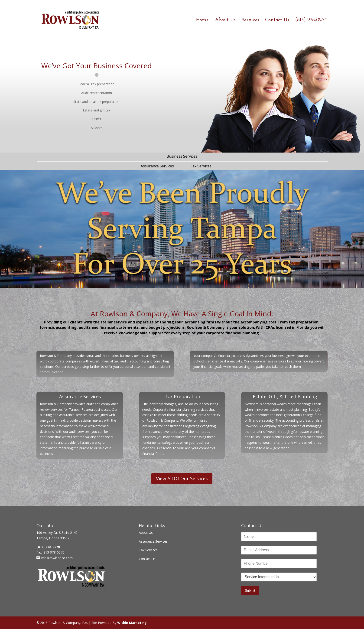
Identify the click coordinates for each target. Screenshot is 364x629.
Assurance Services (157, 166)
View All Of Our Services (182, 478)
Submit (250, 590)
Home (202, 21)
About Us (225, 21)
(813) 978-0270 (311, 21)
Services (250, 21)
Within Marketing (132, 623)
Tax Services (201, 166)
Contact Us (277, 21)
